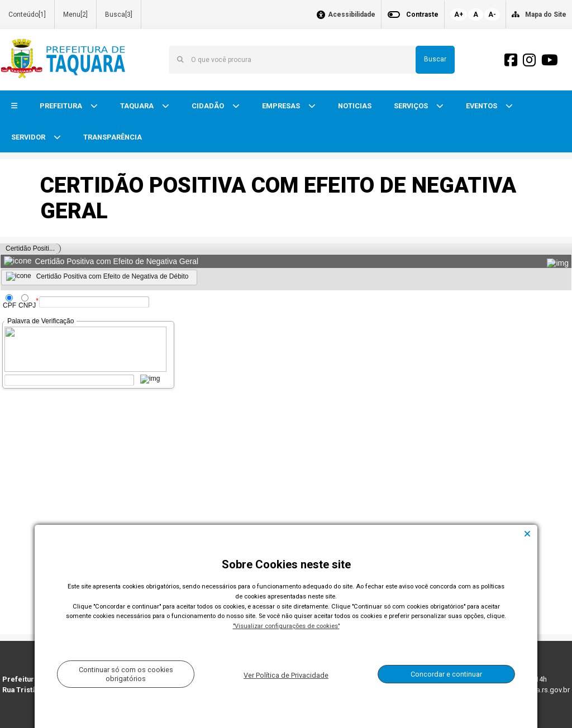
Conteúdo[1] (27, 15)
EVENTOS (482, 106)
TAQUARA (138, 106)
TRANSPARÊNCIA (113, 137)
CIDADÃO (209, 106)
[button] (14, 106)
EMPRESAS (282, 106)
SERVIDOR (29, 137)
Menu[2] (75, 15)
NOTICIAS (355, 106)
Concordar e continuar (446, 674)
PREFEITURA (62, 106)
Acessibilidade (352, 15)
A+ (459, 15)
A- (492, 15)
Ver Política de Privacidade (286, 675)
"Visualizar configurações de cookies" (286, 626)
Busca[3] (119, 15)
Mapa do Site (546, 15)
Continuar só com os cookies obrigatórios (126, 674)
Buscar (435, 59)
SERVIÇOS (412, 106)
